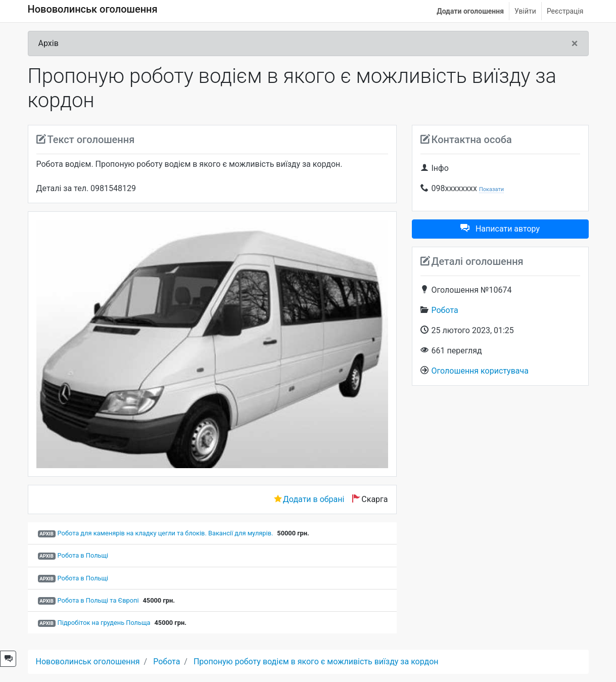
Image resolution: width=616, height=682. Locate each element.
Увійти (525, 11)
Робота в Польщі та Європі (98, 600)
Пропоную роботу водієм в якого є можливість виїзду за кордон (316, 662)
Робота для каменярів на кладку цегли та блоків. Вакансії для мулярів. (165, 533)
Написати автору (500, 229)
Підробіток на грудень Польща (104, 623)
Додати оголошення (470, 11)
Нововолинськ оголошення (93, 9)
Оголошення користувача (480, 371)
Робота (445, 310)
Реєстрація (565, 11)
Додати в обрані (314, 499)
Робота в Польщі (83, 555)
